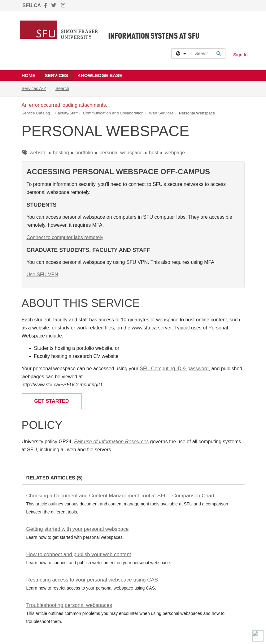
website (38, 153)
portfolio (84, 153)
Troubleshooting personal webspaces (69, 605)
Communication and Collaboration (113, 113)
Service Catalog (36, 113)
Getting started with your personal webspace (78, 529)
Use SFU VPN (42, 275)
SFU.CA (32, 5)
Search (65, 88)
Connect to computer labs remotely (65, 237)
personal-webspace (121, 153)
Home (29, 75)
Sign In (240, 55)
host (154, 153)
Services (57, 75)
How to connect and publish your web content (79, 554)
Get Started (52, 401)
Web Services (161, 113)
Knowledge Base (100, 75)
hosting (61, 153)
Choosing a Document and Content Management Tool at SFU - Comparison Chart (120, 496)
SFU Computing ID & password (174, 369)
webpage (175, 153)
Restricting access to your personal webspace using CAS (92, 580)
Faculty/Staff (67, 113)
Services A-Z (34, 88)
